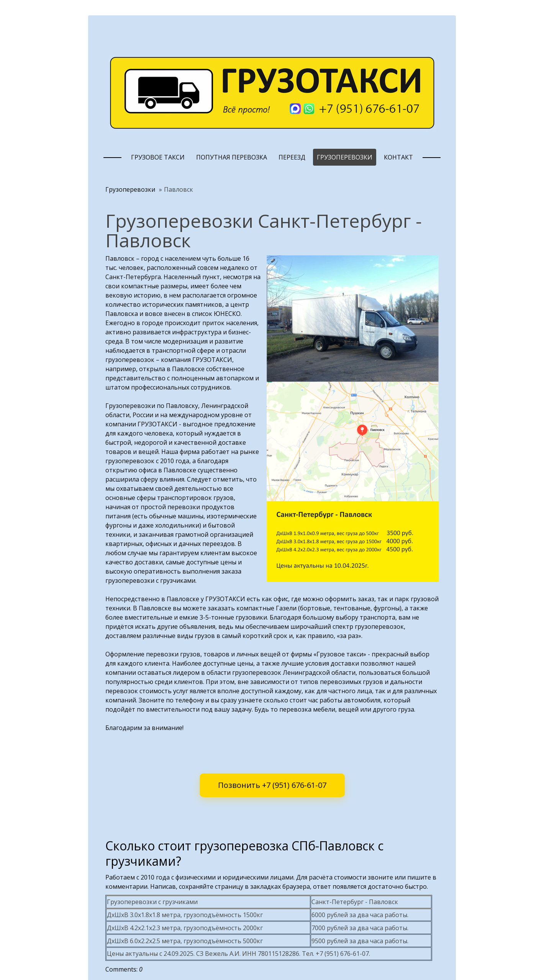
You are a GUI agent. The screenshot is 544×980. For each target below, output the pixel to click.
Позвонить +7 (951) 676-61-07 (272, 785)
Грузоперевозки (345, 157)
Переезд (292, 157)
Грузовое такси (158, 157)
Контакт (398, 157)
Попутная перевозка (232, 157)
